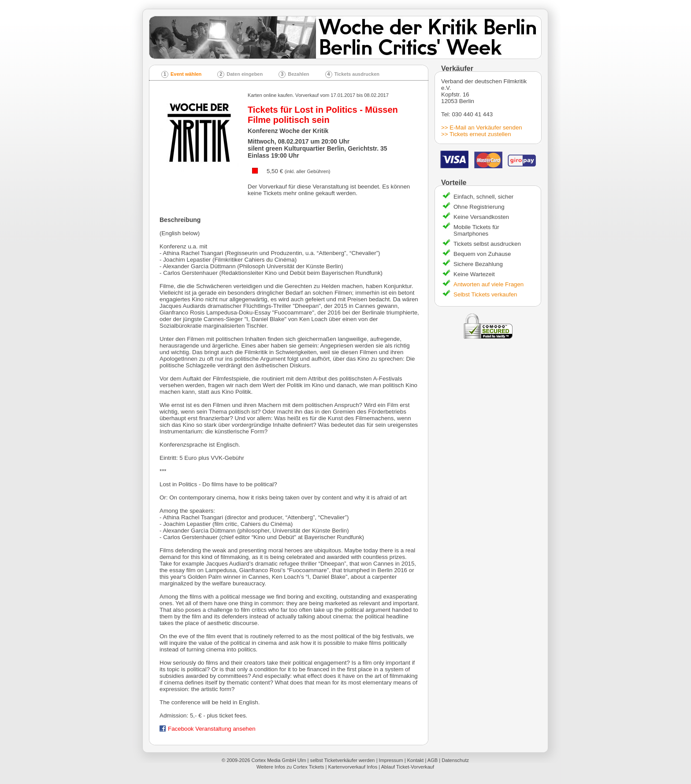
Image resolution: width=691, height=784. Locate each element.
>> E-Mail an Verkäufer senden (482, 128)
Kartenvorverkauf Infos (353, 767)
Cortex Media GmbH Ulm (279, 760)
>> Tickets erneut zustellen (476, 134)
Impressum (391, 760)
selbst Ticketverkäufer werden (343, 760)
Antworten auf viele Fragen (489, 284)
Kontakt (416, 760)
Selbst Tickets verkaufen (485, 294)
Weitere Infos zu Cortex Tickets (290, 767)
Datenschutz (455, 760)
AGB (433, 760)
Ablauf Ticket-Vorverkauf (408, 767)
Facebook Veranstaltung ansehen (208, 729)
